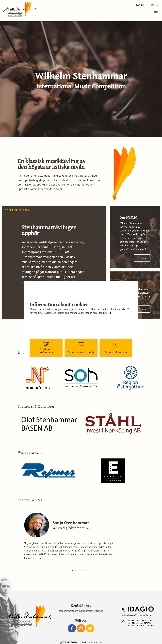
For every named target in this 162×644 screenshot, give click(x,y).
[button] (156, 12)
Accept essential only (81, 348)
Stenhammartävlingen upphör (49, 230)
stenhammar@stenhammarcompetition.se (81, 611)
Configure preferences (46, 348)
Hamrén (98, 642)
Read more (104, 313)
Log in (140, 5)
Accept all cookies (116, 348)
